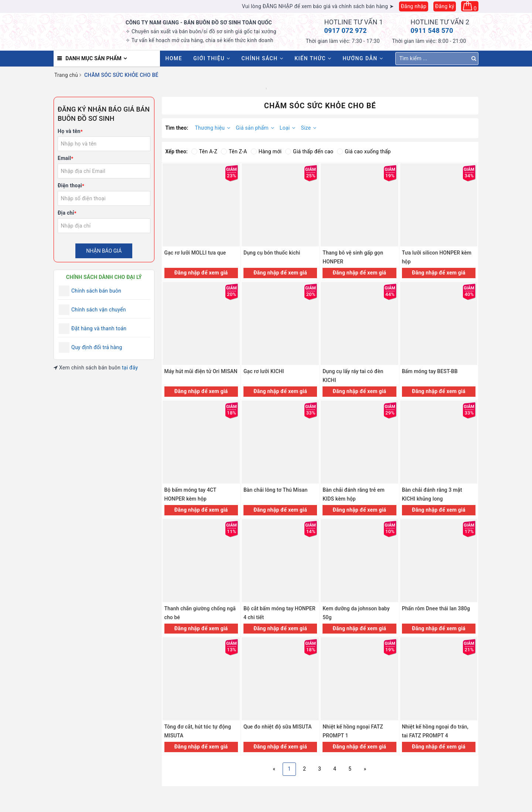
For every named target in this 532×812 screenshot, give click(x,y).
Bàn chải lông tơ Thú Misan (276, 490)
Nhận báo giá (104, 251)
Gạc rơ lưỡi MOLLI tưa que (195, 253)
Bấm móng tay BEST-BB (430, 371)
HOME (174, 58)
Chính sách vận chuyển (99, 310)
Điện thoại (71, 185)
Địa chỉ (67, 213)
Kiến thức (313, 58)
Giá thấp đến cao (309, 151)
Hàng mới (266, 151)
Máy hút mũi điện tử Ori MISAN (201, 371)
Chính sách (263, 58)
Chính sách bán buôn (96, 291)
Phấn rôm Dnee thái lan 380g (436, 608)
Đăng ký (445, 6)
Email (65, 158)
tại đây (130, 368)
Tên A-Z (204, 151)
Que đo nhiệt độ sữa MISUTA (278, 727)
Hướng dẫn (363, 58)
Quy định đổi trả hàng (97, 347)
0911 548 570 (432, 30)
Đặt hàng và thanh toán (99, 328)
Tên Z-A (234, 151)
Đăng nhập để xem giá (201, 273)
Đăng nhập (414, 6)
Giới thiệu (212, 58)
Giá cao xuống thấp (364, 151)
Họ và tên (70, 131)
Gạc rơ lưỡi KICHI (264, 371)
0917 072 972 (346, 30)
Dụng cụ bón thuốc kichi (272, 253)
